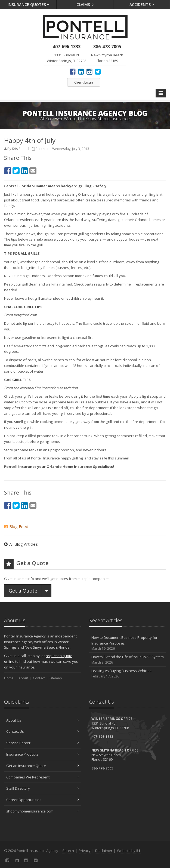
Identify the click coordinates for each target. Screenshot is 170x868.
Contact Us (43, 731)
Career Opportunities (43, 800)
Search (68, 851)
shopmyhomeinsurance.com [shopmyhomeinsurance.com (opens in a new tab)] (43, 811)
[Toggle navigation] (161, 93)
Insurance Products (43, 754)
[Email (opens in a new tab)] (33, 171)
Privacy (85, 851)
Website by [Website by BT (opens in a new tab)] (129, 851)
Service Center (43, 743)
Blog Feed (16, 526)
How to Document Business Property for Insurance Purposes (128, 643)
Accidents (142, 4)
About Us (43, 720)
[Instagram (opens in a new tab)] (89, 71)
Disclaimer (104, 851)
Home (9, 678)
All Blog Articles (21, 544)
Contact (39, 678)
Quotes (28, 4)
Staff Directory (43, 788)
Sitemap (56, 678)
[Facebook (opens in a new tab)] (72, 71)
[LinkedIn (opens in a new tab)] (81, 71)
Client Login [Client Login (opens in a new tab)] (84, 82)
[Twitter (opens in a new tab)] (98, 71)
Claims (85, 4)
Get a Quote (23, 591)
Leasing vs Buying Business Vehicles (128, 674)
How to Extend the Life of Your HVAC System (128, 660)
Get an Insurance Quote (43, 766)
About (23, 678)
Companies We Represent (43, 777)
